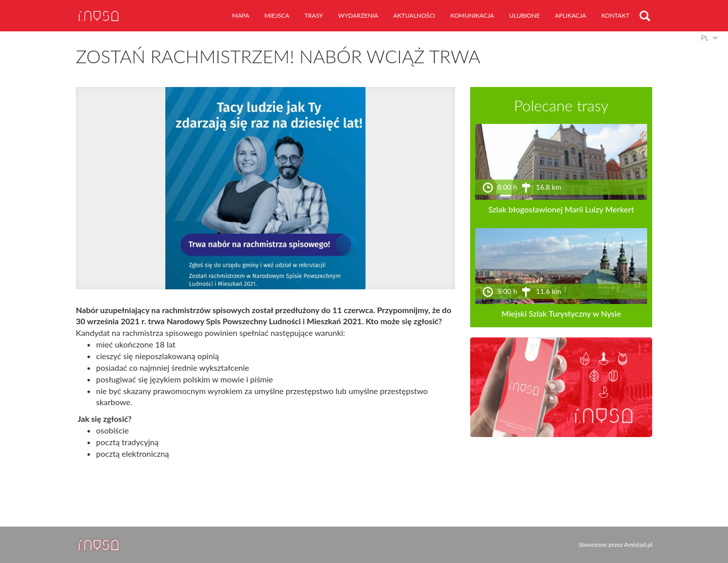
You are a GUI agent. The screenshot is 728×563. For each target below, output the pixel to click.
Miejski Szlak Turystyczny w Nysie (561, 313)
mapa (241, 15)
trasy (314, 15)
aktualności (414, 15)
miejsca (277, 15)
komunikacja (472, 15)
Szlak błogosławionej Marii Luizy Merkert (561, 209)
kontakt (615, 15)
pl (705, 38)
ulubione (524, 15)
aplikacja (571, 15)
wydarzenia (358, 15)
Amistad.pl (638, 545)
